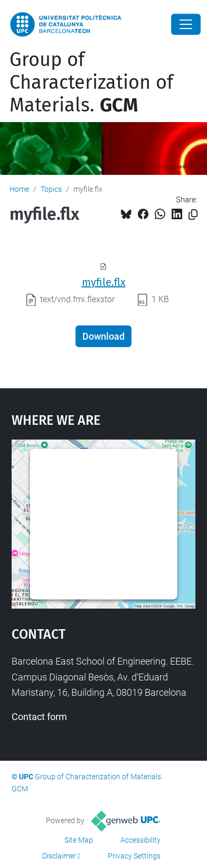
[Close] (186, 24)
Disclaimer (59, 856)
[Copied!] (193, 215)
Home (19, 189)
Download (103, 336)
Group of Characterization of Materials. (91, 82)
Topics (51, 189)
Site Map (79, 840)
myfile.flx (104, 282)
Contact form (39, 717)
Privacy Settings (134, 856)
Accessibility (140, 840)
